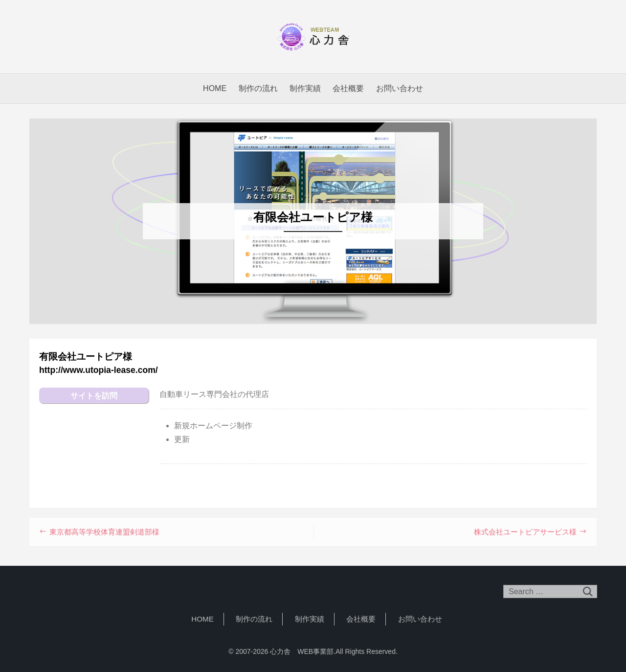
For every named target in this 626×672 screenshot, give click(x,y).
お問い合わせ (400, 88)
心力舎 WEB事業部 (313, 37)
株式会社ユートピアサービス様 (525, 532)
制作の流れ (258, 88)
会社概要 (348, 88)
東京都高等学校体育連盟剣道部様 (104, 532)
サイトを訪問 (94, 396)
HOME (215, 88)
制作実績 (305, 88)
